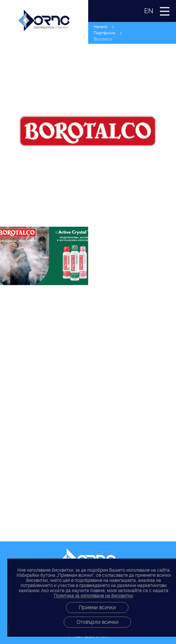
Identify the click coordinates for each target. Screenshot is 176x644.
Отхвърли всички (97, 622)
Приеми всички (97, 607)
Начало (101, 27)
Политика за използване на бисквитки (93, 596)
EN (149, 11)
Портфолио (105, 33)
